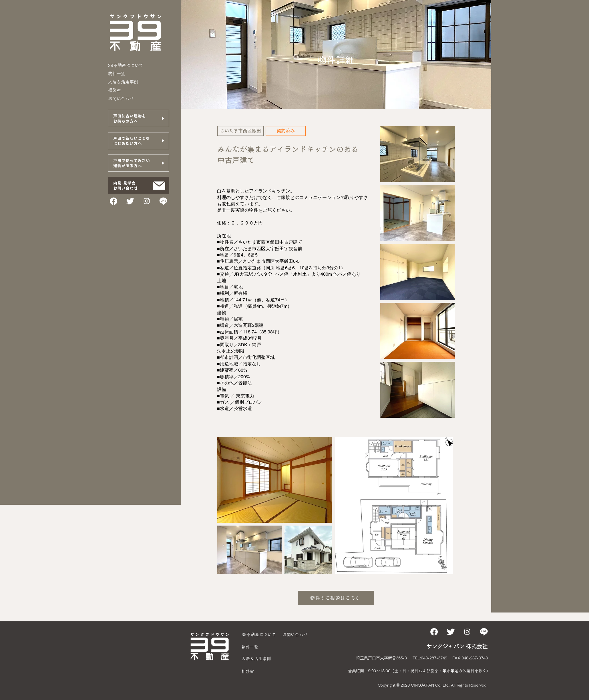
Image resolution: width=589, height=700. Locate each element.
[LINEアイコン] (163, 201)
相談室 (115, 90)
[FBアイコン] (114, 201)
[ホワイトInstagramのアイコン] (147, 201)
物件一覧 (117, 74)
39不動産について (126, 65)
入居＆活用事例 (123, 82)
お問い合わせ (121, 99)
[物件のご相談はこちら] (336, 598)
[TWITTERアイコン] (130, 201)
